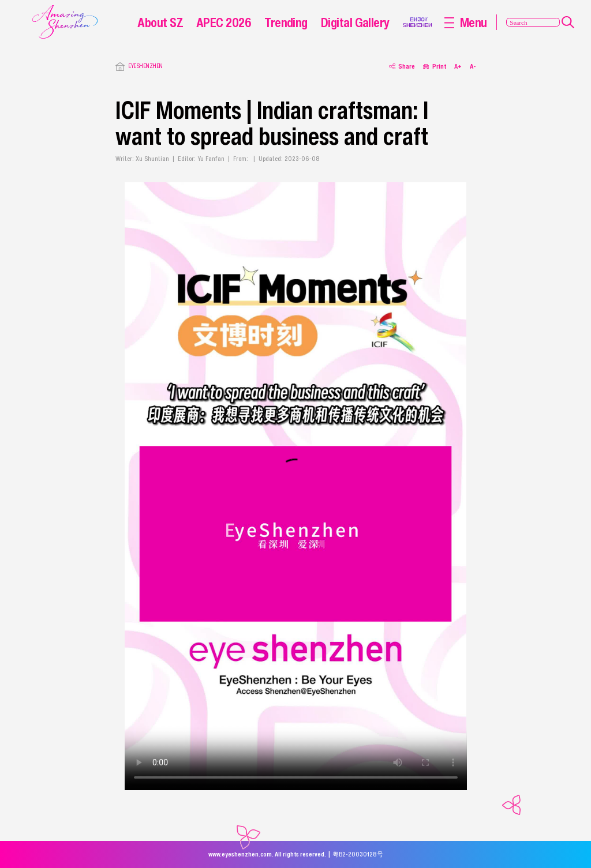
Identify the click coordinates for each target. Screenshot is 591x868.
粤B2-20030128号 (358, 854)
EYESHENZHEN (145, 66)
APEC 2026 (224, 22)
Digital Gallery (355, 22)
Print (435, 66)
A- (473, 66)
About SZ (160, 22)
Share (402, 66)
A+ (458, 66)
